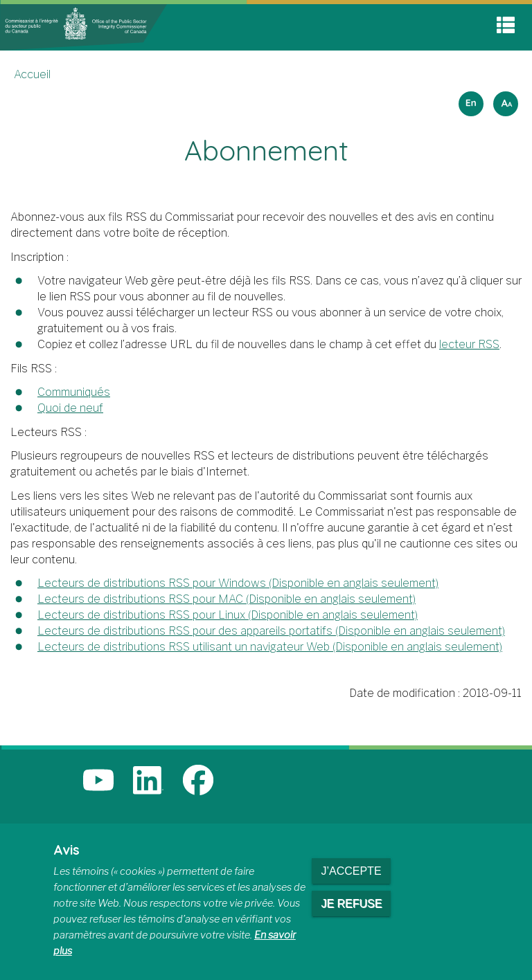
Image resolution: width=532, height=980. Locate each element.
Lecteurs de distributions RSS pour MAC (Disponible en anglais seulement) (227, 599)
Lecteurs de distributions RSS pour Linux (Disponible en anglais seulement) (228, 615)
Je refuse (351, 904)
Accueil (32, 74)
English (469, 99)
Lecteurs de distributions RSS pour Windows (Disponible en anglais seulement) (238, 583)
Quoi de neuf (70, 408)
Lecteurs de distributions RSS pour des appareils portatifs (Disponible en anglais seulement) (271, 631)
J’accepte (351, 871)
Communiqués (74, 392)
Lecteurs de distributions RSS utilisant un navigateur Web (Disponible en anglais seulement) (270, 647)
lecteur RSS (469, 344)
